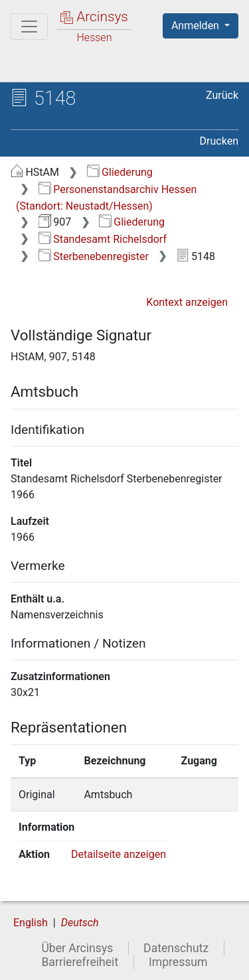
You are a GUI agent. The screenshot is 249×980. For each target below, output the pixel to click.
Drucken (219, 141)
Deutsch (80, 923)
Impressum (178, 962)
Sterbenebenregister (94, 256)
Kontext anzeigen (187, 302)
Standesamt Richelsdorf (103, 239)
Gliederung (120, 172)
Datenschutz (176, 948)
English (31, 923)
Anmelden (197, 26)
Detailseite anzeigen (119, 854)
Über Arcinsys (77, 948)
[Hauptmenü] (29, 27)
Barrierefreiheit (80, 962)
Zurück (222, 95)
